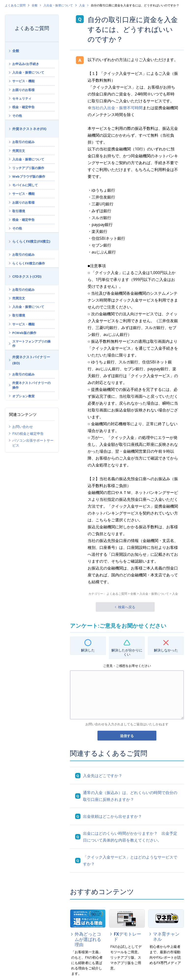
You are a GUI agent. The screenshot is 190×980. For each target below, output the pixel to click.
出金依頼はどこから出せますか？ (112, 816)
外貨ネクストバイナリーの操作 (31, 385)
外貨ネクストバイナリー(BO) (31, 360)
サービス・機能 (23, 81)
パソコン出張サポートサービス (33, 443)
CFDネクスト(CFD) (27, 276)
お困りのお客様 (23, 90)
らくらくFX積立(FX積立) (31, 241)
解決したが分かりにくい (127, 652)
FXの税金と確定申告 (28, 433)
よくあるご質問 (15, 5)
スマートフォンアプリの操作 (31, 344)
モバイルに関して (25, 185)
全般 (35, 5)
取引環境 (19, 211)
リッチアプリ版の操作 (28, 168)
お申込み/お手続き (26, 64)
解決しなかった (166, 650)
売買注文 (19, 151)
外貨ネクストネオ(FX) (29, 129)
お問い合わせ (23, 427)
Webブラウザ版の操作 (29, 176)
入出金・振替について (58, 5)
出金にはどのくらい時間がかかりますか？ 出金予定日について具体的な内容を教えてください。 (130, 837)
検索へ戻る (127, 607)
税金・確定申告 (23, 107)
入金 (82, 5)
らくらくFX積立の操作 (29, 263)
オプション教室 (23, 396)
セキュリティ (22, 98)
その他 (17, 116)
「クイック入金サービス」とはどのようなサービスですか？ (130, 861)
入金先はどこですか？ (103, 776)
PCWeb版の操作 (24, 333)
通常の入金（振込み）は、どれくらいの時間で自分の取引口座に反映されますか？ (130, 796)
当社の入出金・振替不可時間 (117, 108)
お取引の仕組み (23, 142)
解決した (88, 650)
